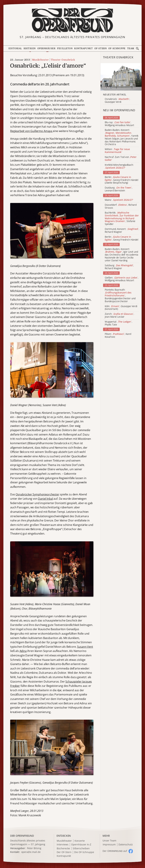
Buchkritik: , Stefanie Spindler (122, 218)
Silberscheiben (81, 849)
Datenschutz (126, 845)
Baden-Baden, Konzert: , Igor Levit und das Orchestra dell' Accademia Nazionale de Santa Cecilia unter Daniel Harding (121, 255)
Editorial (15, 48)
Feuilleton (65, 48)
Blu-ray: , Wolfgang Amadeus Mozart (119, 124)
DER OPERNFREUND (22, 836)
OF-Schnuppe (117, 48)
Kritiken (30, 48)
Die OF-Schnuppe (84, 852)
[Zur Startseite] (72, 20)
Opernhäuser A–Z (81, 845)
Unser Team (109, 841)
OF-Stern (101, 48)
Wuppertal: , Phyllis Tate (118, 323)
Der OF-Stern (64, 852)
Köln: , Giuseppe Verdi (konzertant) (121, 308)
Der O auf (115, 851)
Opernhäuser (46, 48)
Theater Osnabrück (63, 60)
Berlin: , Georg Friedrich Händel (121, 238)
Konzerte (80, 841)
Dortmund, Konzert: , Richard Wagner (122, 231)
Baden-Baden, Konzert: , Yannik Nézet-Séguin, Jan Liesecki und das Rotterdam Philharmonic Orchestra (122, 137)
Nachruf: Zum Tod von (121, 159)
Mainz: (119, 200)
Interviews (63, 845)
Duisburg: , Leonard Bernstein (119, 189)
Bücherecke (63, 849)
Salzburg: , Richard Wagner (119, 267)
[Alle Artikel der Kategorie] (121, 77)
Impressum (109, 845)
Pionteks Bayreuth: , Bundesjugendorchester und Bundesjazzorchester (120, 296)
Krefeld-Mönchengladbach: (119, 166)
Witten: (117, 151)
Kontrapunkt (83, 48)
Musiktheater (40, 60)
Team (131, 48)
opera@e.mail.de (31, 852)
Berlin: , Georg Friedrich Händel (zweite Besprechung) (121, 180)
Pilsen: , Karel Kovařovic (118, 335)
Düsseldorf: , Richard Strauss (121, 206)
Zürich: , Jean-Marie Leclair (119, 315)
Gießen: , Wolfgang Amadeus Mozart (121, 279)
